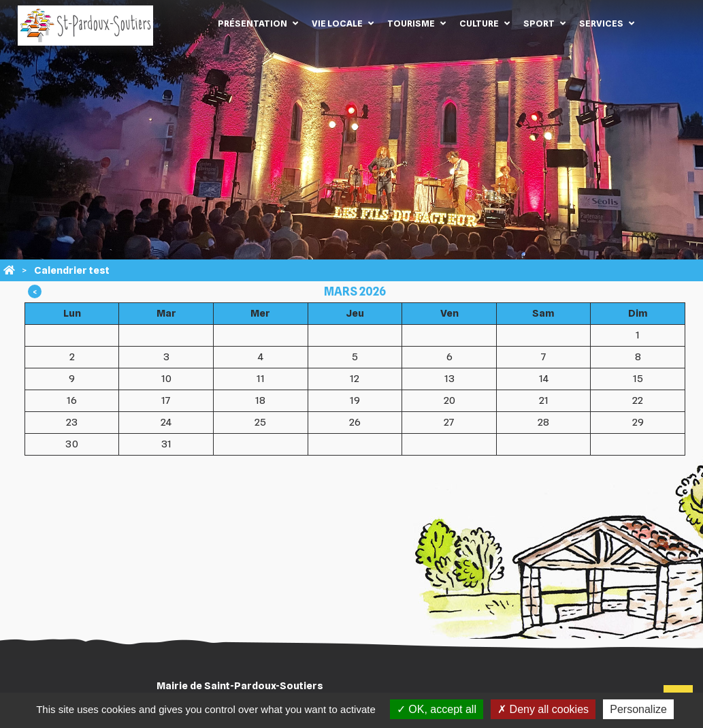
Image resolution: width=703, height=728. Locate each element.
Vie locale (337, 23)
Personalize (638, 709)
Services (601, 23)
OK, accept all (437, 709)
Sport (539, 23)
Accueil (191, 23)
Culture (479, 23)
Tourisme (411, 23)
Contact (661, 23)
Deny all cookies (543, 709)
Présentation (252, 23)
